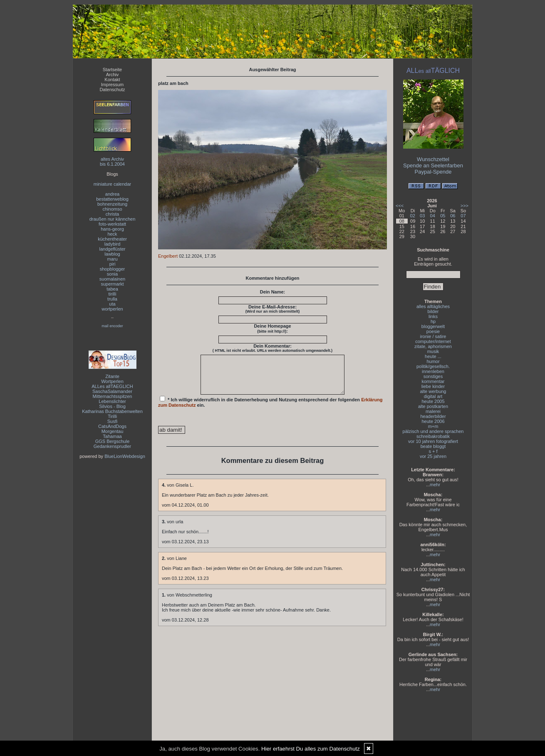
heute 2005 (433, 401)
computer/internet (433, 341)
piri (113, 264)
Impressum (112, 85)
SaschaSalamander (112, 391)
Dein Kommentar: (272, 348)
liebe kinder (433, 386)
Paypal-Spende (433, 172)
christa (112, 214)
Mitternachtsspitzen (113, 396)
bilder (433, 311)
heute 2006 (433, 421)
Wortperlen (112, 381)
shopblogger (113, 269)
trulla (112, 299)
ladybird (113, 244)
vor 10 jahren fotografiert (433, 441)
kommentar (433, 381)
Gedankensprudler (113, 446)
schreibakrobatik (433, 436)
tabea (112, 289)
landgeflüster (113, 249)
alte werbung (433, 391)
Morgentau (113, 431)
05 (443, 216)
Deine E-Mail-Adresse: (273, 309)
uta (112, 304)
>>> (464, 206)
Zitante (112, 376)
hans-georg (112, 229)
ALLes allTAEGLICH (112, 386)
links (433, 316)
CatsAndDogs (112, 426)
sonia (112, 274)
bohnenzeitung (112, 204)
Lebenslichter (112, 401)
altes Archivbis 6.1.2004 (112, 162)
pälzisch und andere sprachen (433, 431)
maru (112, 259)
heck (112, 234)
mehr (435, 485)
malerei (433, 411)
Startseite (112, 70)
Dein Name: (273, 292)
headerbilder (433, 416)
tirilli (113, 294)
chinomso (112, 209)
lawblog (112, 254)
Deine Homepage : (272, 328)
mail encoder (112, 326)
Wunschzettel (433, 159)
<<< (400, 206)
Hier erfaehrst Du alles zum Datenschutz (311, 749)
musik (433, 351)
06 (453, 216)
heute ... (433, 356)
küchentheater (112, 239)
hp (433, 321)
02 (413, 216)
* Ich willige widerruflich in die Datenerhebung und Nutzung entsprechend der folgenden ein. (270, 409)
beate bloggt (433, 446)
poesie (433, 331)
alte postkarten (433, 406)
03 (422, 216)
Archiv (113, 75)
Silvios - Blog (112, 406)
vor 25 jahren (433, 456)
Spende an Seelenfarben (433, 165)
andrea (112, 194)
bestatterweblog (112, 199)
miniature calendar (113, 184)
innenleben (433, 371)
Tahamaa (112, 436)
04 (433, 216)
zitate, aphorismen (433, 346)
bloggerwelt (433, 326)
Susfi (112, 421)
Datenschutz (112, 90)
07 (463, 216)
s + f (433, 451)
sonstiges (433, 376)
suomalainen (112, 279)
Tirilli (112, 416)
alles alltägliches (433, 306)
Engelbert (168, 256)
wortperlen (112, 309)
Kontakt (112, 80)
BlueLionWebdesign (125, 456)
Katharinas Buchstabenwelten (112, 411)
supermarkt (112, 284)
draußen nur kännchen (113, 219)
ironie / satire (433, 336)
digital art (433, 396)
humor (433, 361)
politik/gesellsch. (433, 366)
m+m (433, 426)
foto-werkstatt (112, 224)
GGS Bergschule (113, 441)
